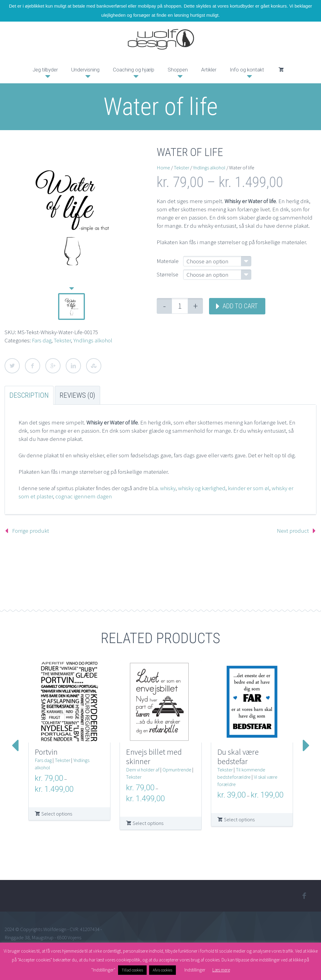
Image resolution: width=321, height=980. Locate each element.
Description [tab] (29, 395)
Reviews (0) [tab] (77, 395)
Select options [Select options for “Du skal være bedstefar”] (239, 819)
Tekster (62, 340)
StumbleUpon (94, 366)
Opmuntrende (177, 770)
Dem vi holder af (143, 770)
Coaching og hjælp (134, 70)
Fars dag (42, 340)
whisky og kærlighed (202, 488)
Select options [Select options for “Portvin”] (57, 814)
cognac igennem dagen (84, 496)
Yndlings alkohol (93, 340)
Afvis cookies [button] (162, 970)
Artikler (209, 70)
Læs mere (221, 970)
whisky (168, 488)
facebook (304, 896)
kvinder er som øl (248, 488)
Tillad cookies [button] (132, 970)
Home (163, 168)
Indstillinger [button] (195, 970)
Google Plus (53, 366)
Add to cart (240, 306)
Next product (293, 531)
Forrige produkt (31, 531)
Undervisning (85, 70)
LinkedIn (73, 366)
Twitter (12, 366)
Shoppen (178, 70)
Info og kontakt (247, 70)
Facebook (33, 366)
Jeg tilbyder (45, 70)
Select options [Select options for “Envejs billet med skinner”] (148, 823)
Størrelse (167, 274)
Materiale (168, 261)
